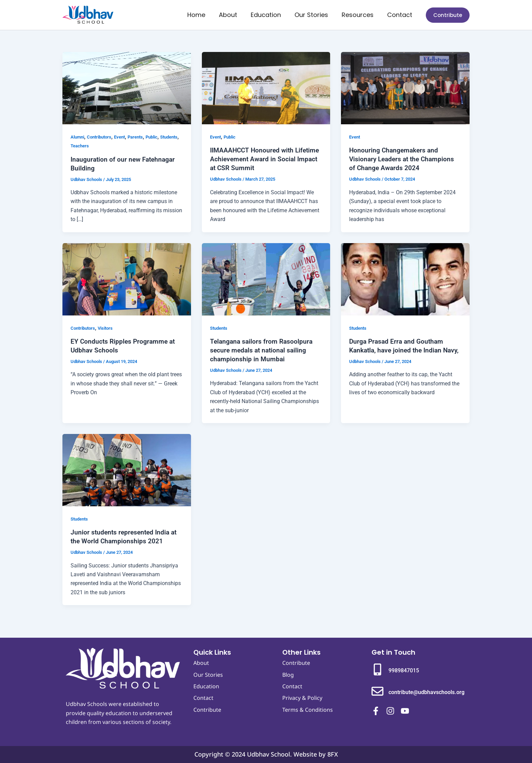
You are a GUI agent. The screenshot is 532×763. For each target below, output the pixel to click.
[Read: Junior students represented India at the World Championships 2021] (127, 469)
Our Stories (315, 15)
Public (160, 137)
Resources (360, 15)
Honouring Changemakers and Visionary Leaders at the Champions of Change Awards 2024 (404, 159)
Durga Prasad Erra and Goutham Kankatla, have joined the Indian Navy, (398, 350)
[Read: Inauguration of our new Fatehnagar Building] (127, 88)
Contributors (102, 137)
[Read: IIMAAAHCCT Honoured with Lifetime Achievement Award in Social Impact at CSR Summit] (266, 88)
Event (125, 137)
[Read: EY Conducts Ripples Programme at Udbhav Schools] (127, 279)
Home (204, 15)
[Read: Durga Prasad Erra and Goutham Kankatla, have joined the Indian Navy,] (405, 279)
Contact (400, 15)
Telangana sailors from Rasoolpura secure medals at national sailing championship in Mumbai (263, 350)
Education (271, 15)
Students (80, 146)
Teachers (103, 146)
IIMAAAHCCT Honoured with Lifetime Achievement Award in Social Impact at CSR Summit (257, 159)
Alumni (78, 137)
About (234, 15)
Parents (142, 137)
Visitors (109, 328)
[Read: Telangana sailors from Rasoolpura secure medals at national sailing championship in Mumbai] (266, 279)
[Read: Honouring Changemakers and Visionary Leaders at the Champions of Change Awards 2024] (405, 88)
